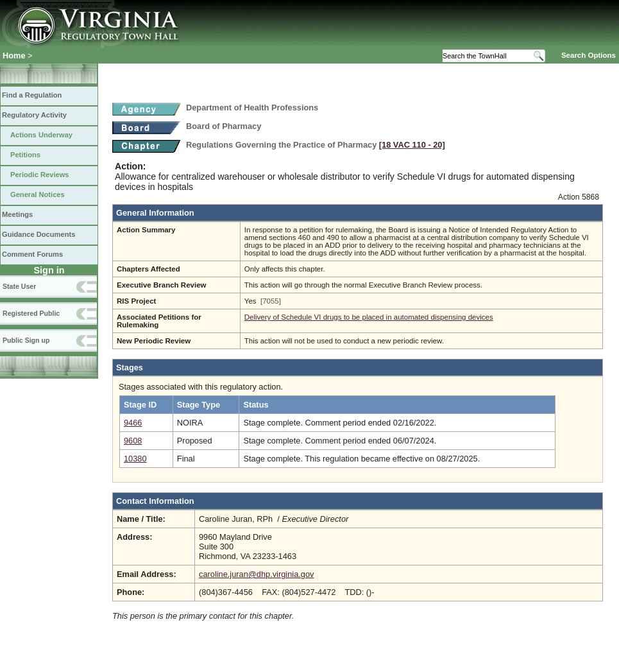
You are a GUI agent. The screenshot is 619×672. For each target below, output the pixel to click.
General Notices (38, 194)
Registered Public (31, 313)
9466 (133, 423)
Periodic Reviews (40, 175)
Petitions (25, 155)
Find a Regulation (32, 95)
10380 (135, 459)
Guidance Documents (38, 234)
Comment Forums (32, 254)
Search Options (589, 55)
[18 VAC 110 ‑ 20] (412, 145)
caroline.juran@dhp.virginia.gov (256, 574)
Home (14, 56)
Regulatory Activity (34, 115)
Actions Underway (41, 135)
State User (19, 286)
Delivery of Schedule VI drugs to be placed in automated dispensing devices (369, 317)
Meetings (17, 214)
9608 (133, 441)
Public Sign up (26, 340)
